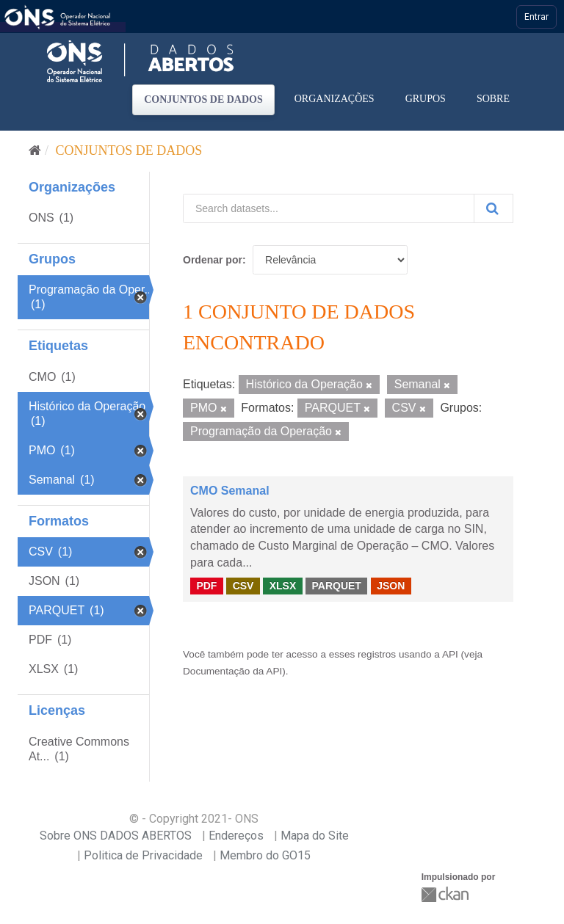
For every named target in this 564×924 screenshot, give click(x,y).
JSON (391, 586)
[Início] (35, 150)
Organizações (335, 99)
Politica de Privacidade (143, 855)
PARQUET (336, 586)
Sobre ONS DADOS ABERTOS (116, 836)
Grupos (426, 99)
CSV (243, 586)
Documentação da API (232, 671)
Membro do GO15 (265, 855)
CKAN (446, 894)
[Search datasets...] (329, 208)
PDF (206, 586)
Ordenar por (213, 260)
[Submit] (493, 208)
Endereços (236, 836)
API (450, 654)
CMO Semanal (230, 491)
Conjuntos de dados (203, 99)
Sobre (493, 99)
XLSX (283, 586)
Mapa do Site (315, 836)
